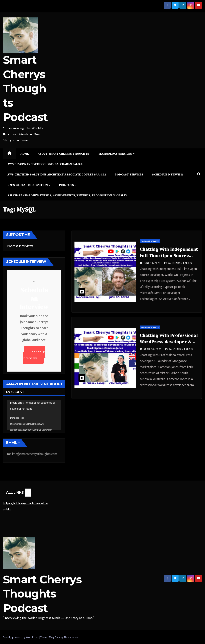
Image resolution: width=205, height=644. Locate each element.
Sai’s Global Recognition (28, 185)
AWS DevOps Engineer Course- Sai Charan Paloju (45, 164)
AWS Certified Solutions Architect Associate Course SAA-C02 (57, 174)
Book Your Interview (34, 355)
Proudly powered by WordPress (21, 637)
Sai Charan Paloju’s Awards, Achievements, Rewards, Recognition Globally (67, 195)
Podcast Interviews (20, 246)
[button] (199, 174)
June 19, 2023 (152, 263)
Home (25, 154)
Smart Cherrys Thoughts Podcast (25, 88)
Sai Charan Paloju (178, 263)
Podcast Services (129, 174)
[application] (34, 415)
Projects (67, 185)
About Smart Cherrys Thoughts (63, 154)
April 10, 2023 (153, 349)
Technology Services (115, 154)
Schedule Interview (168, 174)
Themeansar (71, 637)
